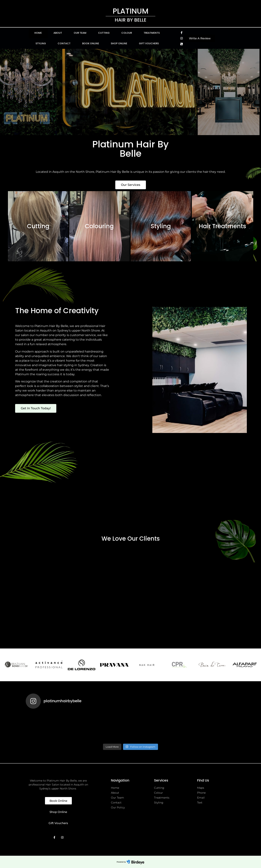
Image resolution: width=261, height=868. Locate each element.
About (58, 33)
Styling (41, 43)
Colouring (99, 226)
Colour (127, 33)
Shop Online (119, 43)
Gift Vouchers (149, 43)
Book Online (91, 43)
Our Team (80, 33)
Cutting (104, 33)
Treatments (152, 33)
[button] (200, 38)
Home (38, 33)
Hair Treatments (222, 226)
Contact (64, 43)
